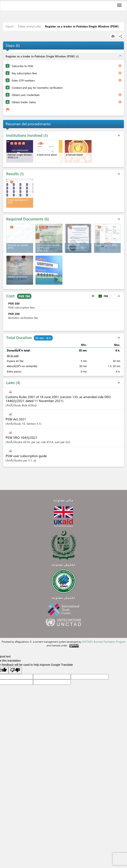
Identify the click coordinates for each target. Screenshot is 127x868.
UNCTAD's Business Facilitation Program (104, 642)
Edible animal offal (29, 26)
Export (10, 26)
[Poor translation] (15, 670)
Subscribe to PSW (22, 66)
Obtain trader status (24, 102)
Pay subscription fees (24, 73)
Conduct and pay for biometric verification (37, 88)
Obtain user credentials (26, 95)
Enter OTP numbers (23, 80)
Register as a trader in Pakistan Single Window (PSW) (81, 26)
